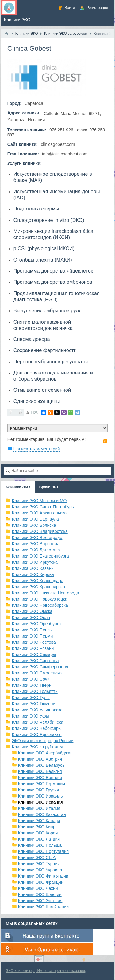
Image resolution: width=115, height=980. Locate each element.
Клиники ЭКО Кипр (37, 827)
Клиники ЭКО (18, 487)
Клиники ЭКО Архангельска (39, 513)
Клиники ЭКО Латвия (39, 839)
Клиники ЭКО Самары (34, 654)
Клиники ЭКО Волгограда (37, 538)
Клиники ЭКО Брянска (34, 525)
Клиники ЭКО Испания (40, 802)
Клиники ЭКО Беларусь (41, 765)
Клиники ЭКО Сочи (31, 679)
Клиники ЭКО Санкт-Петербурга (44, 507)
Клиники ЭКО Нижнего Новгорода (46, 593)
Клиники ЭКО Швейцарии (43, 907)
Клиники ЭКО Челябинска (38, 722)
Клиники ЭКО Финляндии (43, 876)
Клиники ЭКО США (37, 858)
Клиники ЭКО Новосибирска (40, 605)
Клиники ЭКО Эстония (40, 901)
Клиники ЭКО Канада (39, 821)
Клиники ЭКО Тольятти (35, 691)
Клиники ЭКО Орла (31, 618)
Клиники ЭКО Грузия (39, 790)
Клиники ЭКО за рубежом (37, 747)
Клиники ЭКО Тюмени (34, 704)
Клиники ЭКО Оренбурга (36, 624)
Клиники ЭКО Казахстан (42, 814)
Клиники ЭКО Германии (42, 784)
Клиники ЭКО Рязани (33, 648)
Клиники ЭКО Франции (41, 882)
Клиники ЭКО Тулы (31, 698)
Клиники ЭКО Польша (40, 845)
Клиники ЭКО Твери (32, 685)
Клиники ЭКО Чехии (38, 888)
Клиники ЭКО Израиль (40, 796)
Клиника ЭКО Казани (33, 568)
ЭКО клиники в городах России (43, 741)
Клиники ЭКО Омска (32, 611)
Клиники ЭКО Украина (40, 870)
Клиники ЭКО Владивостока (40, 531)
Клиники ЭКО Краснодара (38, 581)
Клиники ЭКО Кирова (33, 574)
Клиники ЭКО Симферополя (40, 667)
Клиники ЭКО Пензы (32, 630)
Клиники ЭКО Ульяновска (37, 710)
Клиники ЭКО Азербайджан (45, 753)
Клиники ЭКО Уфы (31, 716)
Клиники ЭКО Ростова (34, 642)
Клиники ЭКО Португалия (43, 851)
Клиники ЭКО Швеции (40, 894)
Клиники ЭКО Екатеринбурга (40, 556)
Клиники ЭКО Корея (38, 833)
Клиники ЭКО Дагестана (36, 550)
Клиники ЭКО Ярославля (37, 734)
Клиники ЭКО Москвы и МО (39, 501)
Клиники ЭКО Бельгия (40, 771)
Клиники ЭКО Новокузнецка (40, 599)
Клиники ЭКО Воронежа (36, 544)
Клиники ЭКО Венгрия (40, 778)
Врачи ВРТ (49, 487)
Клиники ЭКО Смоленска (37, 673)
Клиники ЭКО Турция (39, 864)
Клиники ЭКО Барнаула (35, 519)
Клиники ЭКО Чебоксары (37, 728)
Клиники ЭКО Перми (32, 636)
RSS (105, 441)
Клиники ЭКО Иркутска (35, 562)
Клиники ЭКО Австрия (40, 759)
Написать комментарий (37, 449)
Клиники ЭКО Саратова (35, 661)
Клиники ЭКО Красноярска (38, 587)
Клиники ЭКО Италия (39, 808)
